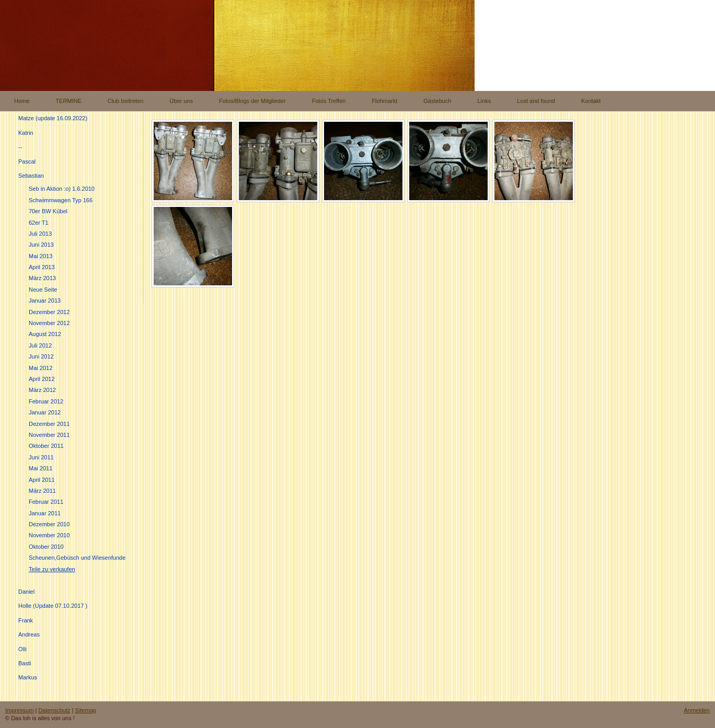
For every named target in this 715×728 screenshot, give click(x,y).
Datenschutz (54, 710)
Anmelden (697, 710)
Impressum (19, 710)
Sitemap (86, 710)
